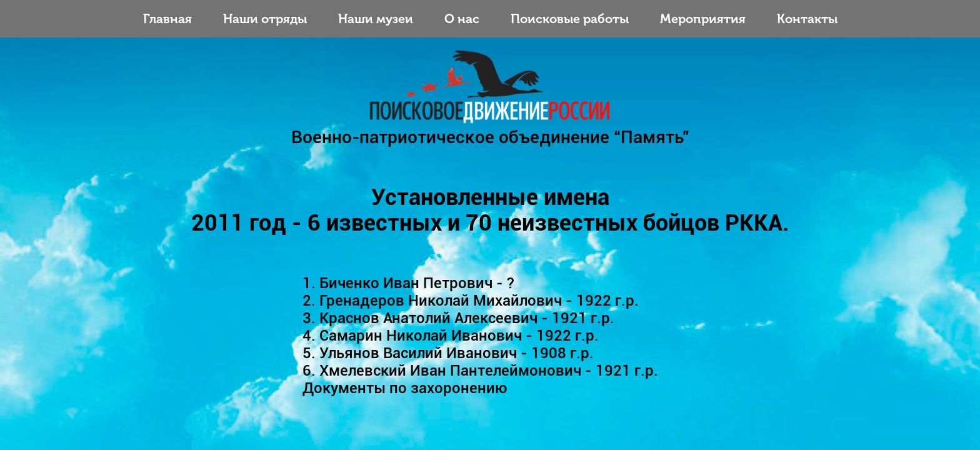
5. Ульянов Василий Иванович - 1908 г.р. (448, 353)
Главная (167, 19)
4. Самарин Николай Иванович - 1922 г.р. (451, 336)
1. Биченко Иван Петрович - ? (408, 283)
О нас (462, 19)
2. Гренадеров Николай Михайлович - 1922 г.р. (471, 301)
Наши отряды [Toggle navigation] (265, 19)
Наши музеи (376, 19)
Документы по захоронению (405, 388)
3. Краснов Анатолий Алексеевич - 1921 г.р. (458, 318)
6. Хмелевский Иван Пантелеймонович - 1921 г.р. (480, 371)
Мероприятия (703, 19)
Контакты (807, 19)
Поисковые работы (570, 19)
